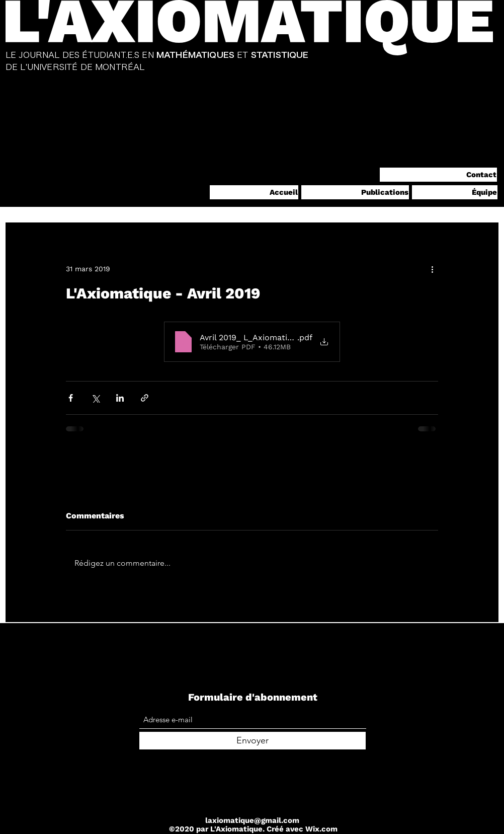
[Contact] (438, 175)
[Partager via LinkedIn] (120, 398)
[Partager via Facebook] (71, 398)
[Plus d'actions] (432, 269)
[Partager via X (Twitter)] (95, 398)
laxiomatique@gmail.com (252, 820)
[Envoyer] (253, 741)
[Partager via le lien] (145, 398)
